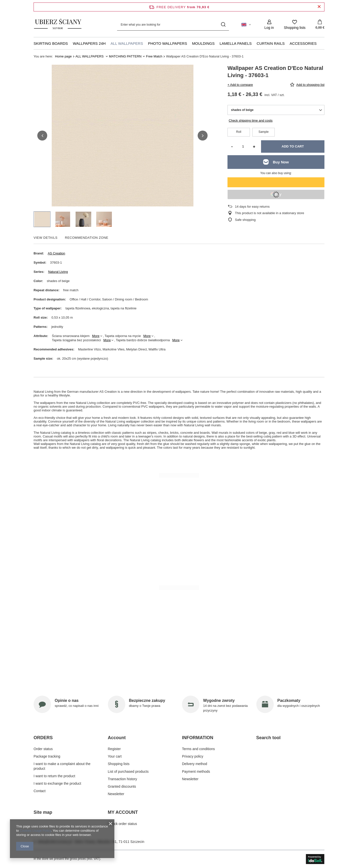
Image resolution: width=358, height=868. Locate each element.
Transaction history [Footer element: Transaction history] (123, 779)
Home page (63, 56)
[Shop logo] (58, 25)
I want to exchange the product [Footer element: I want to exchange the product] (57, 783)
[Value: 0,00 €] (320, 25)
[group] (122, 136)
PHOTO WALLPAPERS (167, 43)
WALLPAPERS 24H (89, 43)
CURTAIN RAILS (271, 43)
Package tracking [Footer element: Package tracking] (47, 756)
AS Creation (56, 253)
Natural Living (58, 272)
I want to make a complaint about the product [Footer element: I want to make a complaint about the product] (62, 766)
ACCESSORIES (303, 43)
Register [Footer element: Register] (114, 749)
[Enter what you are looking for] (173, 25)
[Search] (223, 25)
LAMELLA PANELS (236, 43)
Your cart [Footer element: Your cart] (115, 756)
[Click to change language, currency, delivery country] (246, 25)
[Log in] (269, 24)
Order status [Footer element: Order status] (43, 749)
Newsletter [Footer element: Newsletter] (116, 794)
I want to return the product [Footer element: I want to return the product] (54, 776)
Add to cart (293, 146)
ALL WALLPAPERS (127, 43)
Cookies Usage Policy (35, 831)
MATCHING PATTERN (125, 56)
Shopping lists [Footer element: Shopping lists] (119, 764)
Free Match (154, 56)
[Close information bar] (319, 7)
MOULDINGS (203, 43)
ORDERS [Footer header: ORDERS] (43, 738)
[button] (42, 136)
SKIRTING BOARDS (51, 43)
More (96, 336)
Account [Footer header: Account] (117, 738)
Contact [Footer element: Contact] (40, 791)
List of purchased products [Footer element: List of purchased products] (128, 772)
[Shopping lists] (295, 24)
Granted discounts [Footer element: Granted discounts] (122, 786)
